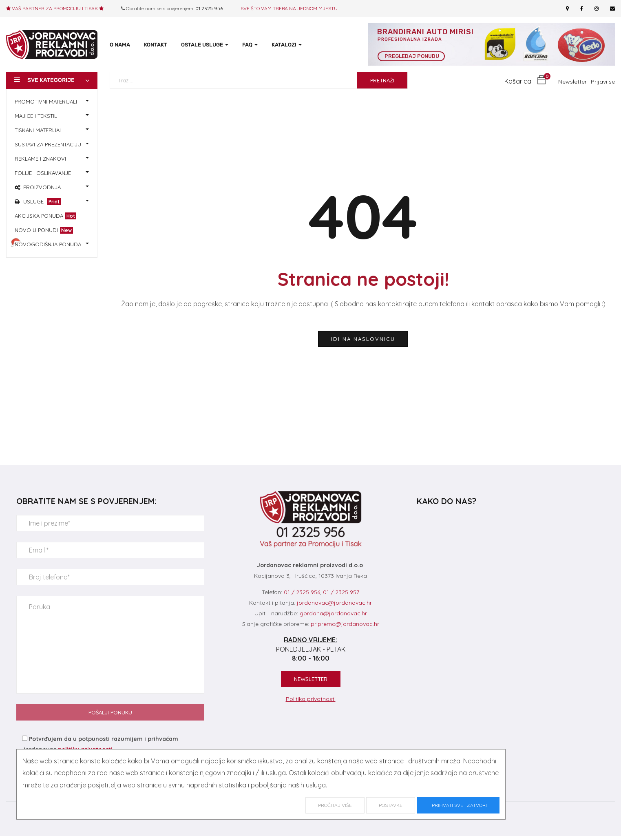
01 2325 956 (209, 8)
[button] (525, 81)
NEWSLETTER (311, 679)
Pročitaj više (335, 805)
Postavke (391, 805)
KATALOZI (287, 45)
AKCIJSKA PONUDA (45, 216)
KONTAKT (156, 45)
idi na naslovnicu (363, 338)
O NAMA (120, 45)
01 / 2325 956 (302, 592)
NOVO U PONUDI (44, 230)
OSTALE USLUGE (205, 45)
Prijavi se (603, 81)
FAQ (250, 45)
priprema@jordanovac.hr (345, 623)
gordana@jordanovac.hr (333, 613)
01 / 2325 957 (341, 592)
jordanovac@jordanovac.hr (334, 602)
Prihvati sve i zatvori (458, 805)
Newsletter (572, 81)
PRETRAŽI (382, 80)
